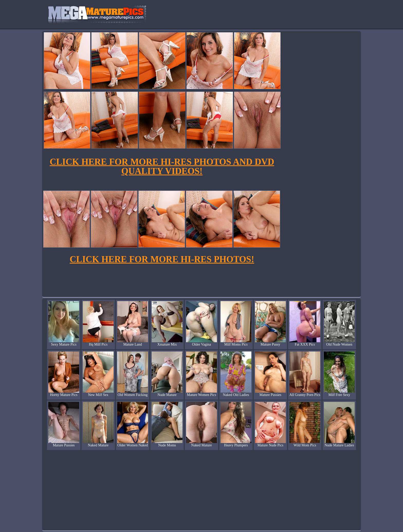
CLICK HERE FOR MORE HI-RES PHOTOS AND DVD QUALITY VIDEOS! (162, 166)
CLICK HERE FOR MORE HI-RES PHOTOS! (162, 259)
